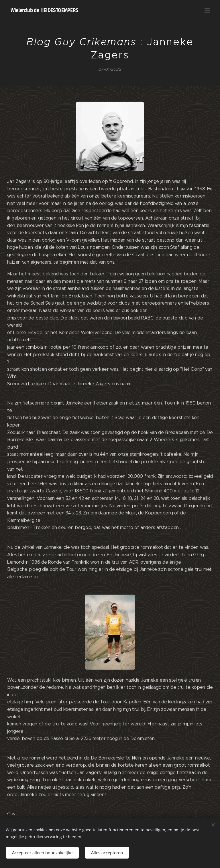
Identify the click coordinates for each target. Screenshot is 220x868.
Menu (207, 11)
